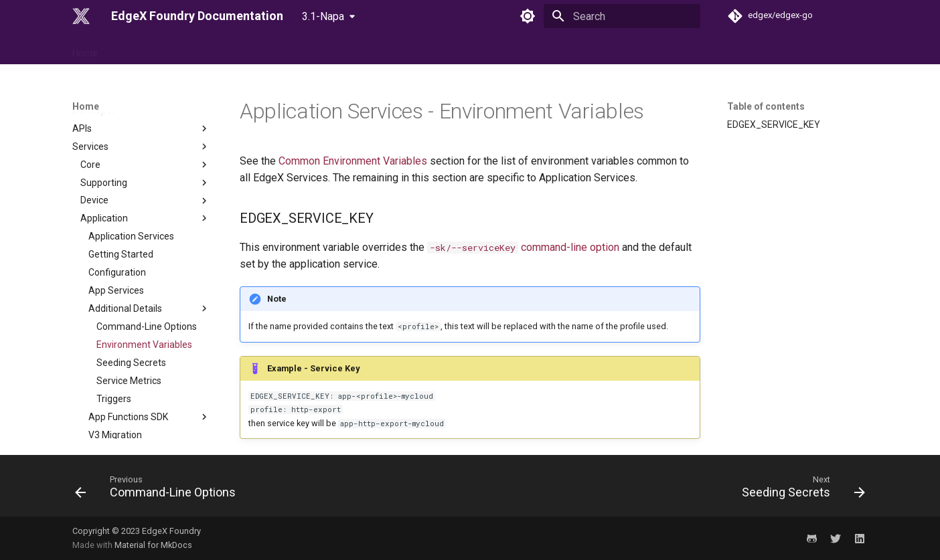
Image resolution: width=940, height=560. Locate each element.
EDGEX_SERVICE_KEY (774, 124)
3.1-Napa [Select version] (323, 16)
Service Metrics (129, 312)
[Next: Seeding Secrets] (800, 490)
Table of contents (766, 106)
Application (145, 149)
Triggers (114, 330)
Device (145, 132)
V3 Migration (115, 366)
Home (85, 49)
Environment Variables (144, 276)
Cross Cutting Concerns (130, 419)
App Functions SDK (149, 348)
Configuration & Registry (145, 402)
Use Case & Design (217, 49)
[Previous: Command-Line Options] (159, 490)
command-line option (523, 247)
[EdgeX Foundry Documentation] (81, 16)
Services (149, 384)
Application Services (131, 167)
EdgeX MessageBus (123, 438)
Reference (138, 49)
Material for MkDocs (153, 545)
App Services (116, 221)
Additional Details (149, 240)
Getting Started (121, 185)
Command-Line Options (147, 258)
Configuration (117, 203)
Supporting (145, 114)
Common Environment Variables (353, 161)
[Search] (622, 16)
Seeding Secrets (131, 294)
